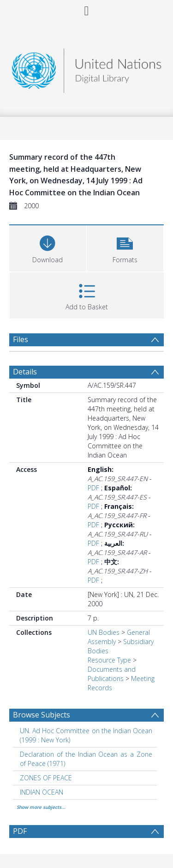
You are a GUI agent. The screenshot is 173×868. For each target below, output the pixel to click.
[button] (125, 247)
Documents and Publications (112, 674)
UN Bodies (104, 632)
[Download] (48, 247)
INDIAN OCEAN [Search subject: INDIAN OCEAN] (42, 792)
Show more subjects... (41, 807)
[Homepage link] (87, 68)
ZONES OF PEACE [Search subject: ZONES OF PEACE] (46, 778)
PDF (93, 488)
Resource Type (109, 660)
